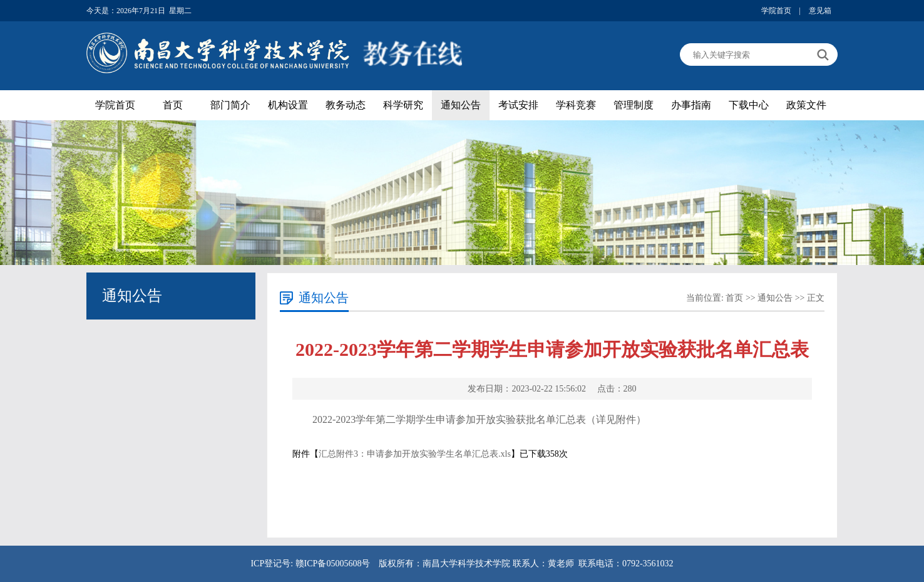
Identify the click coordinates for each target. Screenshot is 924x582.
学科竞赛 (576, 105)
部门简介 (230, 105)
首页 (173, 105)
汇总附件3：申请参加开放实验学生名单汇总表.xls (415, 454)
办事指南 (691, 105)
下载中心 (749, 105)
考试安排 (518, 105)
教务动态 (346, 105)
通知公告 (461, 105)
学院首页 (776, 11)
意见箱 (820, 11)
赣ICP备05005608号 (333, 564)
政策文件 (806, 105)
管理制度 (634, 105)
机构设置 (288, 105)
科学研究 (403, 105)
